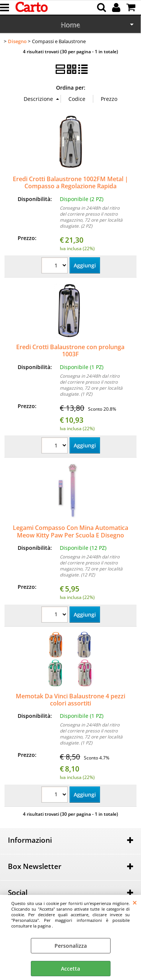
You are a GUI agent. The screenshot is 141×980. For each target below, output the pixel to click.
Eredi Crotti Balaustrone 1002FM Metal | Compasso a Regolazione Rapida (70, 182)
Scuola (70, 26)
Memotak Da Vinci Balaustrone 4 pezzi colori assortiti (70, 700)
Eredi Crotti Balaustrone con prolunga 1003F (70, 350)
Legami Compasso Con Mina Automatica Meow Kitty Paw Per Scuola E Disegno (70, 531)
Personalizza (71, 946)
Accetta (70, 969)
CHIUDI (135, 902)
